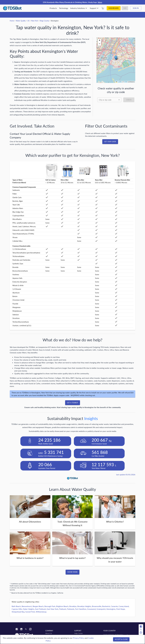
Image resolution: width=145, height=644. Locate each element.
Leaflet (119, 82)
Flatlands (71, 609)
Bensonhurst (27, 606)
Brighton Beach (62, 606)
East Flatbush (40, 609)
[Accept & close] (121, 639)
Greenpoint (101, 609)
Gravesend (91, 609)
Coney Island (124, 606)
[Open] (119, 100)
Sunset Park (30, 612)
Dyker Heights (29, 609)
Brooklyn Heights (84, 606)
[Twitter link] (26, 629)
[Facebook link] (17, 629)
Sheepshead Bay (18, 612)
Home (12, 21)
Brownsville (97, 606)
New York (35, 21)
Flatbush (63, 609)
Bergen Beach (38, 606)
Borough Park (50, 606)
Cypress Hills (17, 609)
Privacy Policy (79, 638)
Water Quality (21, 21)
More (100, 2)
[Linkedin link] (21, 629)
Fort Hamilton (81, 609)
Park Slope (121, 609)
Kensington (111, 609)
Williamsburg (41, 612)
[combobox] (109, 100)
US (28, 21)
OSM (126, 82)
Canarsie (114, 606)
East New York (53, 609)
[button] (116, 58)
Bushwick (106, 606)
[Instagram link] (30, 629)
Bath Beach (16, 606)
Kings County (44, 21)
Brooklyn (73, 606)
